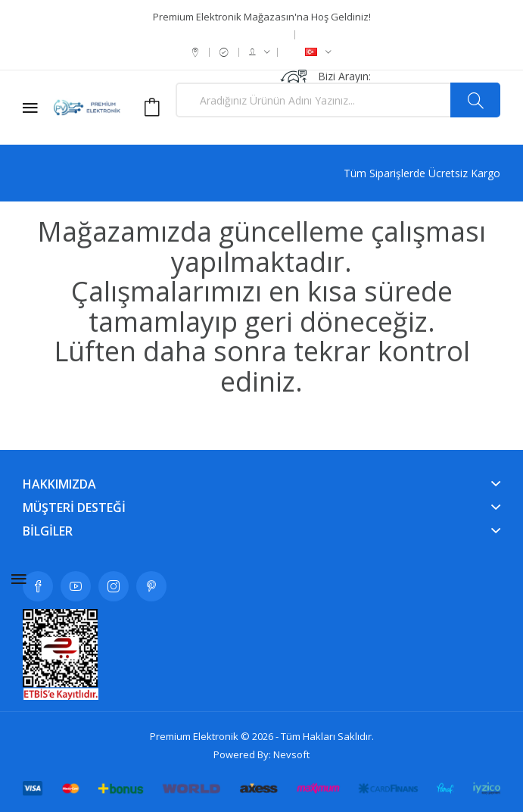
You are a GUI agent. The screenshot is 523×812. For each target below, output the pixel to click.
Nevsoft (291, 754)
